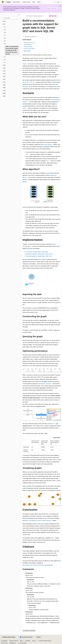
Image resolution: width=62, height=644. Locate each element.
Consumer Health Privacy (45, 641)
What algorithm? (28, 45)
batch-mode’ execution (45, 384)
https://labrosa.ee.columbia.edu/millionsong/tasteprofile (38, 565)
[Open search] (55, 2)
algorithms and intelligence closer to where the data (37, 520)
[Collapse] (19, 15)
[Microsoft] (3, 2)
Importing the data (28, 47)
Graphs (25, 64)
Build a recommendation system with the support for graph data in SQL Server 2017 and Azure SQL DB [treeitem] (12, 50)
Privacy (34, 641)
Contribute (28, 641)
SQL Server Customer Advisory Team (36, 16)
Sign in (58, 2)
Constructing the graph (29, 49)
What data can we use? (29, 43)
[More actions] (59, 16)
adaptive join (51, 424)
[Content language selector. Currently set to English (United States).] (9, 637)
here (27, 154)
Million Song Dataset (46, 145)
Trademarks (12, 643)
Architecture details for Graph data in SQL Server (39, 254)
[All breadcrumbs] (24, 16)
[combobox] (11, 18)
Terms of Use (4, 643)
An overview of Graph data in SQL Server (37, 252)
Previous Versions (14, 641)
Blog (21, 641)
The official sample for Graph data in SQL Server (39, 256)
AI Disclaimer (4, 641)
